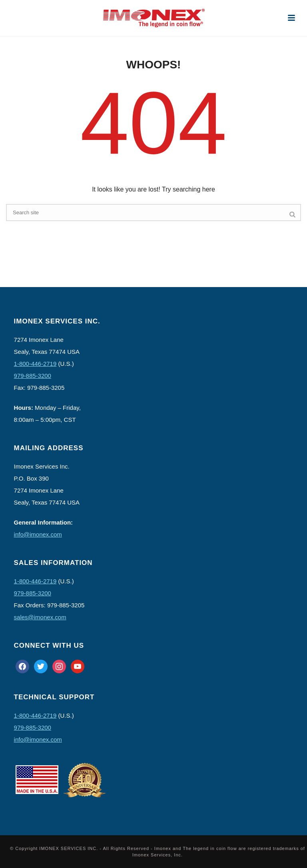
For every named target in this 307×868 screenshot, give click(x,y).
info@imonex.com (38, 534)
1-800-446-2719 (35, 364)
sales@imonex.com (40, 617)
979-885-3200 (33, 376)
